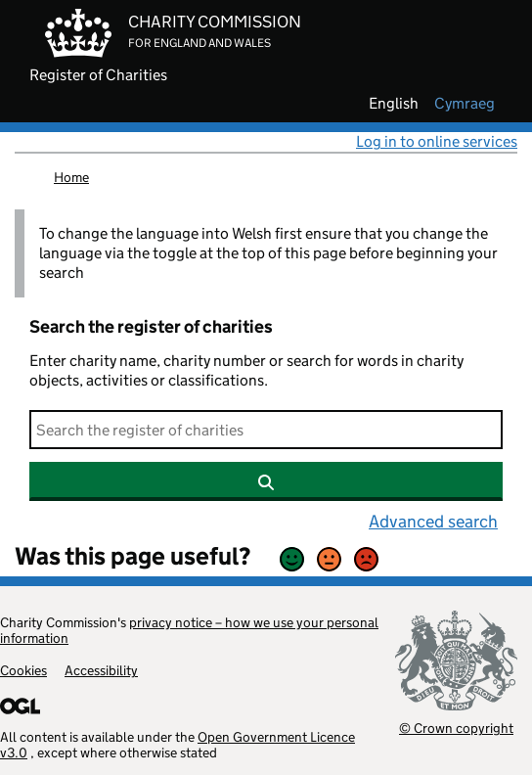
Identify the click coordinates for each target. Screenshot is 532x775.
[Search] (266, 430)
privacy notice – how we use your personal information (189, 630)
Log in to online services (437, 141)
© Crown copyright (456, 728)
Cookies (23, 670)
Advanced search (433, 522)
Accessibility (101, 670)
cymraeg (465, 104)
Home (71, 177)
